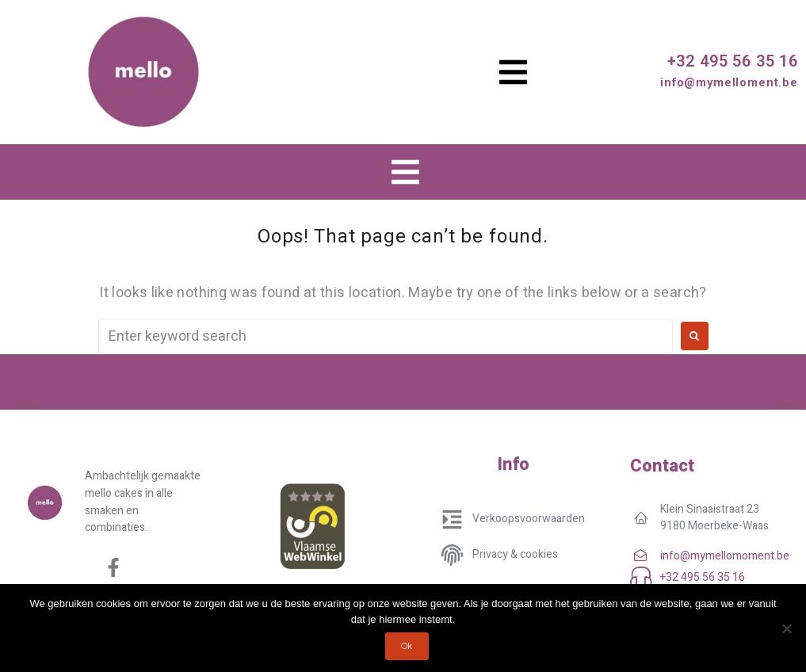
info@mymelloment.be (729, 82)
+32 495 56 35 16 (733, 61)
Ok (407, 646)
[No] (786, 628)
